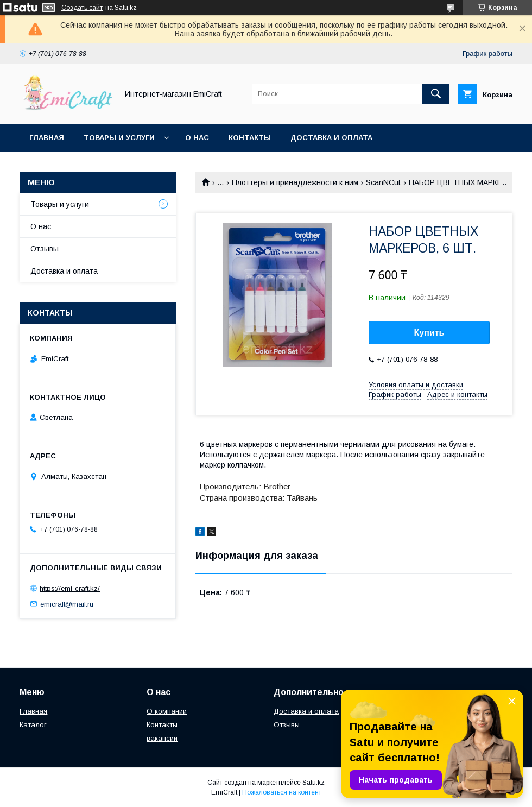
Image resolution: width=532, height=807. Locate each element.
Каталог (33, 725)
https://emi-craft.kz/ (70, 588)
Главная (47, 138)
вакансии (162, 738)
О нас (197, 138)
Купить (429, 333)
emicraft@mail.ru (67, 604)
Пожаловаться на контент (282, 792)
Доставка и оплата (331, 138)
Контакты (250, 138)
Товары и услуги (119, 138)
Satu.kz (313, 783)
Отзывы (45, 249)
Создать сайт (82, 8)
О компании (167, 711)
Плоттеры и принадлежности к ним (295, 182)
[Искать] (436, 94)
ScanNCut (383, 182)
